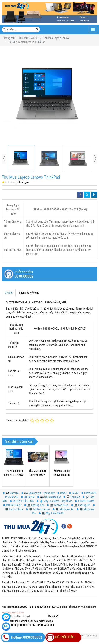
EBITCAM (28, 497)
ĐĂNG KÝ (34, 616)
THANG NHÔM (84, 501)
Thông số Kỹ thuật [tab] (29, 293)
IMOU (62, 493)
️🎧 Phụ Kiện (72, 497)
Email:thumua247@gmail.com (79, 607)
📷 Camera (11, 493)
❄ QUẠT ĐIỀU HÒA (22, 501)
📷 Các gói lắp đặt (49, 497)
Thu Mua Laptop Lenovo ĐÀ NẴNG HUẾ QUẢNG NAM (14, 475)
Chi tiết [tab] (9, 293)
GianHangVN (91, 636)
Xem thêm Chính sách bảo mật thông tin (31, 621)
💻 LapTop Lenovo (38, 509)
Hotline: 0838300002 (22, 637)
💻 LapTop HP (81, 505)
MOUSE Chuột (12, 505)
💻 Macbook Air (63, 509)
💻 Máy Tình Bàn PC (52, 513)
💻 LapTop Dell (34, 505)
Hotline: (6, 607)
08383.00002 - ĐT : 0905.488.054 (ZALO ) (36, 607)
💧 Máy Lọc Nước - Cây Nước (54, 501)
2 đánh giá (22, 182)
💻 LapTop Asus (58, 505)
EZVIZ (74, 493)
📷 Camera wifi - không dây (38, 493)
